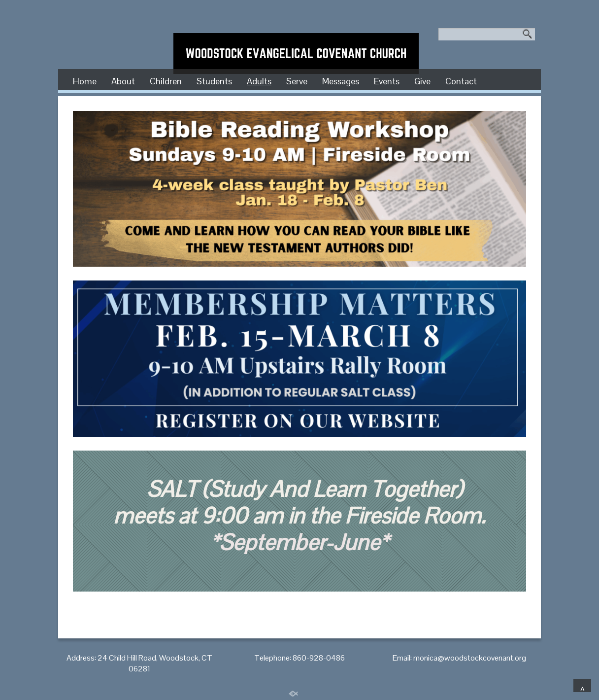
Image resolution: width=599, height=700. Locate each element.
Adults (259, 81)
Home (85, 81)
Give (422, 81)
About (123, 81)
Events (387, 81)
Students (214, 81)
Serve (297, 81)
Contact (461, 81)
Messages (341, 81)
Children (166, 81)
